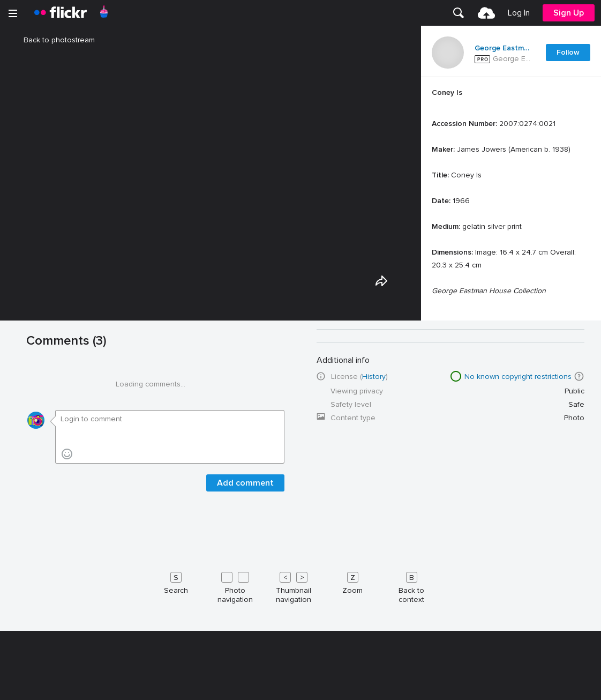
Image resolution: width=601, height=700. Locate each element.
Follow (568, 52)
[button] (579, 683)
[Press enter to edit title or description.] (511, 256)
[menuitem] (459, 13)
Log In (519, 13)
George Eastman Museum (504, 48)
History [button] (374, 683)
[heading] (61, 13)
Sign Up (569, 13)
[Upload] (486, 13)
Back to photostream (53, 40)
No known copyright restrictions (518, 683)
